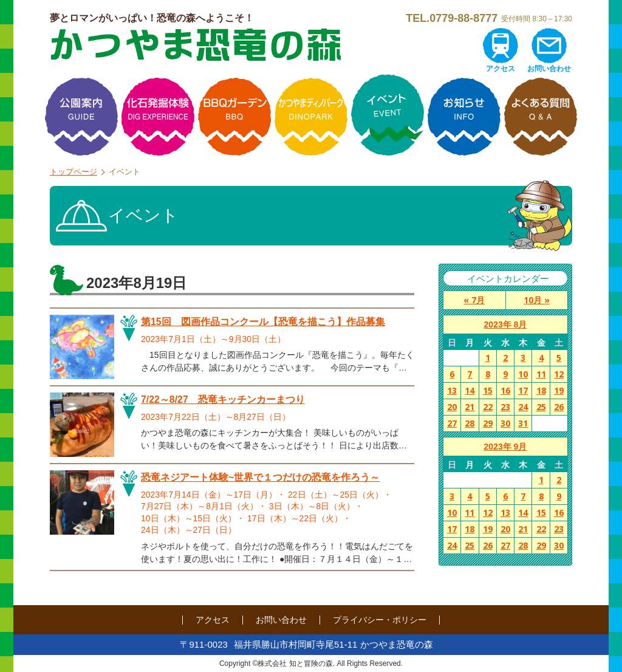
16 (505, 390)
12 (559, 374)
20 (452, 407)
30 (505, 423)
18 (541, 390)
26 (559, 407)
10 (523, 374)
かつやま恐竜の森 (196, 45)
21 (470, 407)
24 (523, 407)
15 (488, 390)
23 (505, 407)
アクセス (501, 69)
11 (541, 374)
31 (523, 423)
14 (470, 390)
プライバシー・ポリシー (380, 620)
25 (541, 407)
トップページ (73, 172)
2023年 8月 (506, 324)
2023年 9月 (506, 447)
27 (452, 423)
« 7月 (474, 300)
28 (470, 423)
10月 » (537, 300)
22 (488, 407)
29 (488, 423)
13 (452, 390)
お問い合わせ (549, 69)
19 (559, 390)
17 (523, 390)
